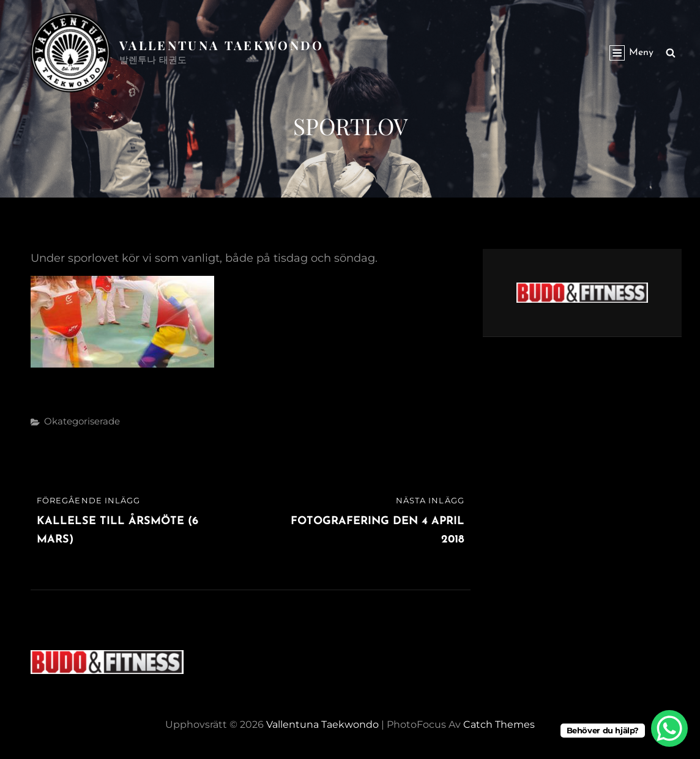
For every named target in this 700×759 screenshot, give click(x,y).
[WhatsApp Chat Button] (669, 728)
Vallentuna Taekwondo (222, 45)
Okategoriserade (82, 421)
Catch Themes (499, 724)
